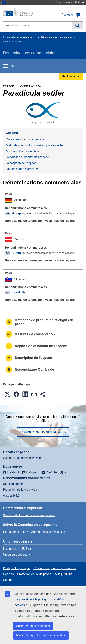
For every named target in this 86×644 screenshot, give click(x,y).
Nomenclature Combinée (22, 169)
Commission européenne (16, 37)
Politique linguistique (16, 568)
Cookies (8, 574)
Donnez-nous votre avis (43, 432)
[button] (7, 394)
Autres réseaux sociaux (47, 532)
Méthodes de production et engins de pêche (35, 145)
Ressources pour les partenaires (55, 568)
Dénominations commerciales (57, 37)
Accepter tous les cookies (33, 626)
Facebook (11, 532)
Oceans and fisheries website (22, 458)
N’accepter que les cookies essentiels (41, 635)
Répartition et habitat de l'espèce (27, 157)
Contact (8, 580)
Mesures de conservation (22, 151)
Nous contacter (13, 484)
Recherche (78, 25)
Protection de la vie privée (20, 490)
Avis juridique (64, 574)
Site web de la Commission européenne (29, 515)
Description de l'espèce (21, 163)
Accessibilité (11, 496)
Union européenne (15, 555)
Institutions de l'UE (15, 549)
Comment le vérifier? (70, 2)
